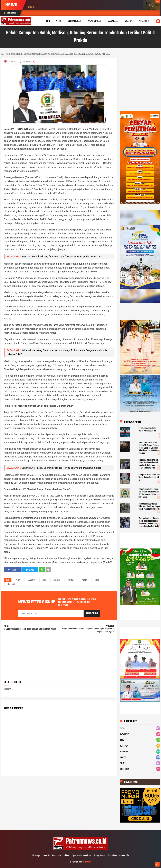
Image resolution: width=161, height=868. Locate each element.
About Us (46, 856)
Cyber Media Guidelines (82, 856)
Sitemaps (36, 856)
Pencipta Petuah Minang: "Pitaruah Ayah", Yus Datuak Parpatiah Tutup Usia (62, 256)
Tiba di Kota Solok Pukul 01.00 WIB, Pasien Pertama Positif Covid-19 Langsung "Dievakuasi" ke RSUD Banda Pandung (149, 448)
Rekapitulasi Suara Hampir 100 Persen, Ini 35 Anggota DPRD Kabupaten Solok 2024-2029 (149, 493)
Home (48, 21)
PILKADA (84, 580)
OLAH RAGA (57, 580)
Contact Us (57, 856)
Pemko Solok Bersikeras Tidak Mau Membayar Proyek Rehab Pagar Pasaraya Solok (149, 507)
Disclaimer (112, 856)
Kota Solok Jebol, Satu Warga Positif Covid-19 (147, 430)
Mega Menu (144, 21)
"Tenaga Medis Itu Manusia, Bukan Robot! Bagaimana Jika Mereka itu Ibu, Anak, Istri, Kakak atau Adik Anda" (149, 522)
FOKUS (18, 580)
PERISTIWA (71, 580)
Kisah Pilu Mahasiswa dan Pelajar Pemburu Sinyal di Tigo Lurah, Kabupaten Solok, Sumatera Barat (148, 464)
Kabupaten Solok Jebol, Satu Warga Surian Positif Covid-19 (149, 477)
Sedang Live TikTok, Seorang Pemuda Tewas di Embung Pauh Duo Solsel (61, 468)
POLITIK (97, 580)
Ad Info (66, 856)
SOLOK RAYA (11, 584)
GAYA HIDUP (31, 580)
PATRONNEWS (87, 862)
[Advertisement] (59, 658)
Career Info (124, 856)
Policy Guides (100, 856)
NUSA (44, 580)
